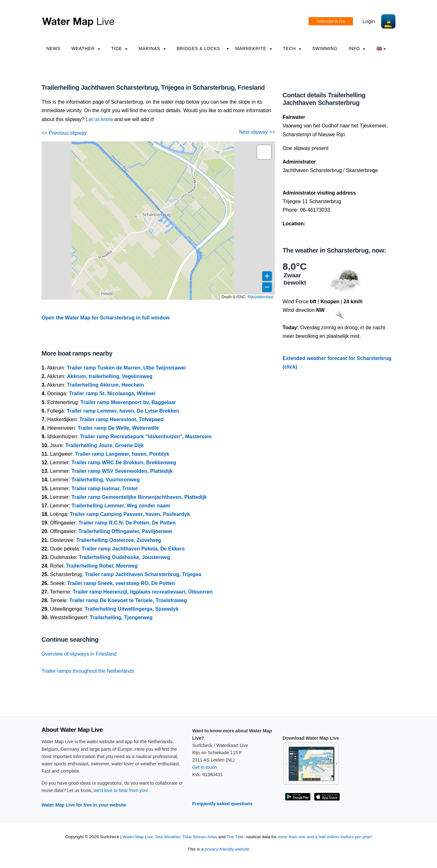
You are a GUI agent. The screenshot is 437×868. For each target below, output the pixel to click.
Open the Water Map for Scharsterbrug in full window (106, 318)
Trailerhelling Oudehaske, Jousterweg (124, 557)
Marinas (152, 48)
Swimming (325, 48)
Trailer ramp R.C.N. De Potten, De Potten (127, 523)
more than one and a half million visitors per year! (325, 837)
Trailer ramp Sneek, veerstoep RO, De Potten (121, 583)
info (357, 48)
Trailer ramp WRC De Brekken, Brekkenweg (124, 463)
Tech (292, 48)
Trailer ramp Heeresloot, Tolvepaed (121, 419)
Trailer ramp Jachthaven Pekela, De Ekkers (133, 549)
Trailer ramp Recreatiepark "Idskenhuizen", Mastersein (146, 437)
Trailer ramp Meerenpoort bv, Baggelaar (128, 402)
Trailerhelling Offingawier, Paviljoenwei (125, 531)
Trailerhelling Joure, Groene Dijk (105, 445)
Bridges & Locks (198, 48)
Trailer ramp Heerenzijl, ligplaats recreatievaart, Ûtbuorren (143, 592)
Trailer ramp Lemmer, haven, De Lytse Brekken (123, 411)
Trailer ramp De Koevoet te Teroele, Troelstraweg (128, 600)
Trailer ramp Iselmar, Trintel (104, 489)
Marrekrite (254, 48)
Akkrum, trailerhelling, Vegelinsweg (110, 376)
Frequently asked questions (222, 804)
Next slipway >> (257, 132)
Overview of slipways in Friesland (79, 654)
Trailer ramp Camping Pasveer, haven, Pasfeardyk (130, 514)
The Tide (235, 837)
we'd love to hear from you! (121, 790)
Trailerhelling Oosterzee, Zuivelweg (119, 540)
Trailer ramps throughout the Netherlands (88, 671)
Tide (119, 48)
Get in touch (205, 767)
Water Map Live (138, 837)
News (53, 48)
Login (369, 21)
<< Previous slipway (64, 133)
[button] (264, 152)
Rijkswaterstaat (261, 297)
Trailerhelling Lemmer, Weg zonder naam (121, 506)
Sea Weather (167, 837)
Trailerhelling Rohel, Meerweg (102, 566)
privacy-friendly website (227, 849)
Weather (86, 48)
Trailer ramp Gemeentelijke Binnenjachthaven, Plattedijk (139, 497)
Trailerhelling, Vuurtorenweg (105, 480)
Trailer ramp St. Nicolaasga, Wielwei (112, 393)
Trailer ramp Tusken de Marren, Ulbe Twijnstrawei (126, 368)
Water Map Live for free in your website (84, 805)
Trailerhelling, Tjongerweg (121, 617)
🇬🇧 (381, 48)
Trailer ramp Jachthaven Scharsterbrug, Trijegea (143, 574)
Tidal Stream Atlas (200, 837)
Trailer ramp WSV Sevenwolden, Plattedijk (122, 471)
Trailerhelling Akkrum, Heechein (105, 385)
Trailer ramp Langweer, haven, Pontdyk (122, 454)
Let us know (99, 119)
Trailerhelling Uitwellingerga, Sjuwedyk (132, 609)
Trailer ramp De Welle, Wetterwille (118, 428)
